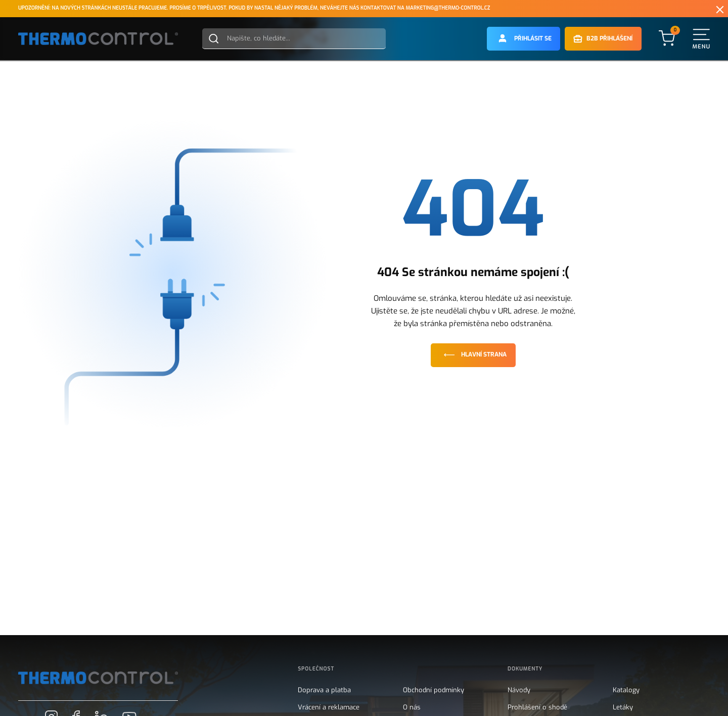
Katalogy (626, 690)
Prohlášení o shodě (537, 707)
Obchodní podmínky (434, 690)
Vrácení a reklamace (329, 707)
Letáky (623, 707)
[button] (524, 39)
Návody (519, 690)
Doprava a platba (324, 690)
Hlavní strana (473, 355)
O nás (412, 707)
